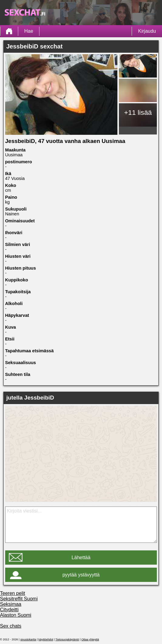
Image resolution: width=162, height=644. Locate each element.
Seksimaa (11, 604)
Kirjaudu (147, 31)
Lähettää (81, 558)
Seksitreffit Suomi (19, 599)
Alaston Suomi (16, 615)
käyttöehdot (46, 639)
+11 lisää (138, 112)
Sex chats (11, 626)
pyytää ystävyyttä (81, 575)
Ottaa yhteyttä (90, 639)
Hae (29, 31)
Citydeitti (9, 610)
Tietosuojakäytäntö (67, 639)
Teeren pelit (13, 593)
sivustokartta (28, 639)
